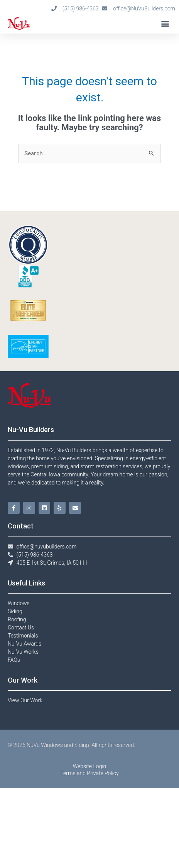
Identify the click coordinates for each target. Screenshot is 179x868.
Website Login (90, 846)
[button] (165, 23)
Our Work (23, 680)
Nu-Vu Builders (31, 430)
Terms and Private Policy (89, 853)
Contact (21, 526)
